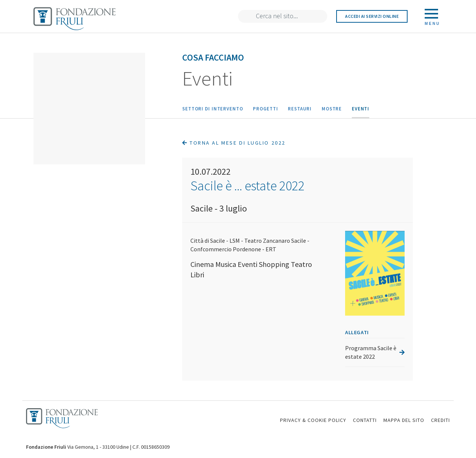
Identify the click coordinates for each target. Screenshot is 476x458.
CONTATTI (365, 420)
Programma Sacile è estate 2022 (375, 352)
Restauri (300, 109)
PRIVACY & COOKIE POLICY (313, 420)
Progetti (265, 109)
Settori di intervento (213, 109)
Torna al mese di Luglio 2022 (234, 143)
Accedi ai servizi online (372, 16)
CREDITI (440, 420)
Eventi (361, 109)
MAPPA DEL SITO (404, 420)
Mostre (332, 109)
